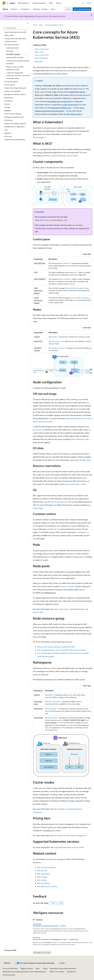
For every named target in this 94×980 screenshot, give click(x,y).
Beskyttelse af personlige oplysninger (63, 968)
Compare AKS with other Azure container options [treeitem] (15, 40)
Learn (35, 25)
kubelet (54, 337)
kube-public (52, 709)
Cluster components (42, 55)
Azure (41, 25)
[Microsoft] (4, 3)
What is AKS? (39, 52)
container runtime (58, 348)
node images (38, 508)
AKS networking (43, 874)
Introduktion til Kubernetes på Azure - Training (49, 926)
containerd (51, 529)
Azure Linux (37, 430)
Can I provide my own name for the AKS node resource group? (62, 650)
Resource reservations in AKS (74, 484)
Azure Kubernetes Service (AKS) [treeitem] (15, 32)
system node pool (68, 586)
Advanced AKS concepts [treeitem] (15, 57)
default (50, 695)
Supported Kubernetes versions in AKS (69, 847)
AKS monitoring (43, 883)
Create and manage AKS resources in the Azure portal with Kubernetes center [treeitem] (18, 75)
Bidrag (45, 968)
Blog (37, 968)
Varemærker (71, 972)
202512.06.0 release (77, 92)
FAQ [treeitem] (6, 130)
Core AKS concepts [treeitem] (13, 54)
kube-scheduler (64, 279)
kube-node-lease (54, 702)
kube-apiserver (64, 263)
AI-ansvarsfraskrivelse (10, 968)
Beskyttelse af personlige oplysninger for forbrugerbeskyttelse (24, 972)
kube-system (52, 718)
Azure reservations (78, 439)
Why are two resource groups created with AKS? (56, 647)
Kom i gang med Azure (82, 9)
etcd (75, 272)
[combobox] (15, 28)
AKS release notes (74, 114)
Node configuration (41, 58)
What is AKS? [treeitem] (9, 35)
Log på (89, 3)
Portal (68, 9)
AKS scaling (42, 880)
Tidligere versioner (27, 968)
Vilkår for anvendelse (57, 972)
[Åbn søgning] (83, 3)
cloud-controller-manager (79, 298)
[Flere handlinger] (90, 25)
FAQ (47, 730)
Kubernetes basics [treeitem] (13, 48)
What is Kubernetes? (42, 49)
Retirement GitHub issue (61, 108)
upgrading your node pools (59, 101)
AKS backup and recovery (47, 886)
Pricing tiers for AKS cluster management (70, 835)
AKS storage (42, 877)
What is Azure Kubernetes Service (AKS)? (62, 156)
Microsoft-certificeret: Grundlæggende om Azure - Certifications (56, 939)
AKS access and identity (46, 867)
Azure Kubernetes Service (54, 25)
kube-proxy (56, 341)
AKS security (42, 871)
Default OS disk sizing (82, 460)
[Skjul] (28, 23)
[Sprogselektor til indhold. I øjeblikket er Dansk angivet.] (7, 963)
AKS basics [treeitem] (10, 51)
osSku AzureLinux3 (70, 105)
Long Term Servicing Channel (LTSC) (57, 502)
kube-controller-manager (74, 288)
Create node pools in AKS (64, 609)
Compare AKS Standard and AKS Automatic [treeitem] (18, 62)
